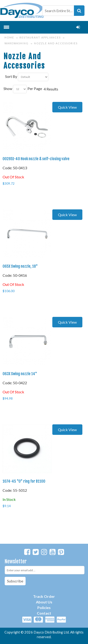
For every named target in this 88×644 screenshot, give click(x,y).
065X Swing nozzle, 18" (20, 266)
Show (8, 88)
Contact (44, 613)
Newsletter (16, 561)
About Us (44, 602)
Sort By (11, 76)
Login (78, 27)
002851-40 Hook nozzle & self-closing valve (36, 159)
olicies (45, 608)
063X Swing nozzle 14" (20, 374)
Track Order (44, 596)
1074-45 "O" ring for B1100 (24, 481)
